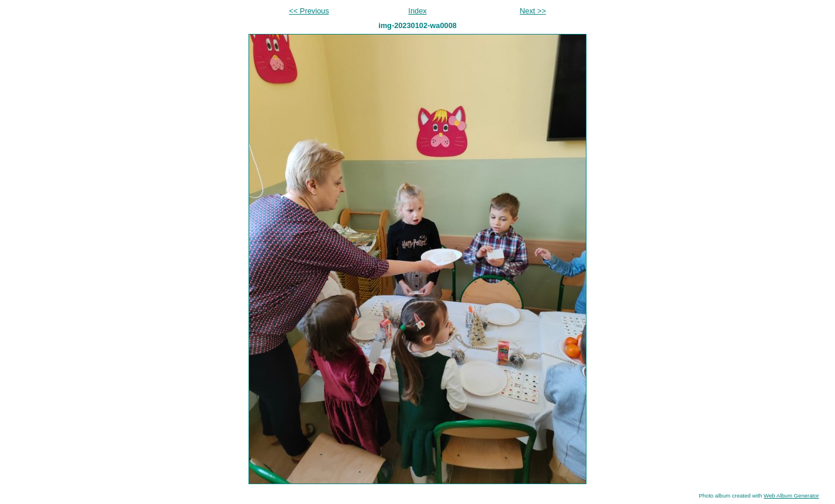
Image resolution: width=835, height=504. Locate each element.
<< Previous (309, 11)
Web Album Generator (791, 496)
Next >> (533, 11)
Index (417, 11)
